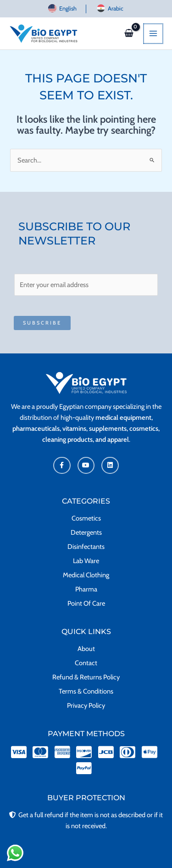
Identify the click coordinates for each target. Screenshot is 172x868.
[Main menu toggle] (154, 33)
